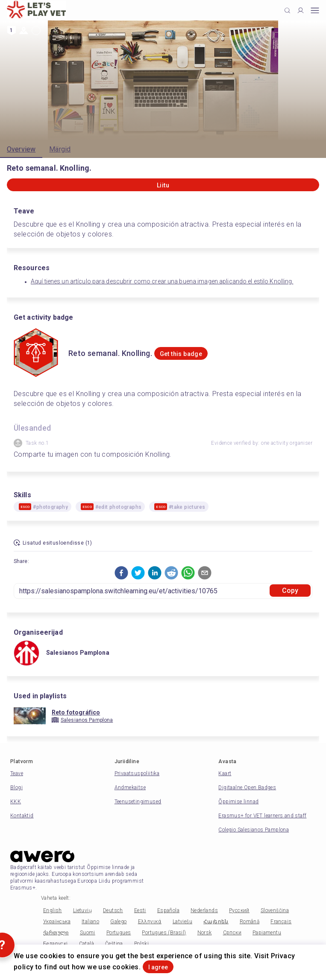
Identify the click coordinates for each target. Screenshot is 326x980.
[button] (121, 573)
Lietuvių (82, 910)
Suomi (88, 933)
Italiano (90, 922)
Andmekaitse (130, 787)
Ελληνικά (150, 922)
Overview (21, 149)
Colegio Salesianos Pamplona (254, 830)
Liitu (163, 185)
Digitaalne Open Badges (247, 787)
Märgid (60, 149)
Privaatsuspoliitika (137, 773)
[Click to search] (287, 10)
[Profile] (301, 10)
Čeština (114, 944)
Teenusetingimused (138, 802)
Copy (290, 591)
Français (281, 922)
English (53, 910)
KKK (16, 802)
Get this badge (181, 354)
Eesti (140, 910)
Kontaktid (22, 816)
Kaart (225, 773)
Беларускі (56, 944)
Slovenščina (275, 910)
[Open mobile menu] (315, 10)
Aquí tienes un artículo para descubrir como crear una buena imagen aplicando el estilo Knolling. (162, 281)
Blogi (16, 787)
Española (168, 910)
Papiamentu (267, 933)
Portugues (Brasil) (164, 933)
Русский (239, 910)
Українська (57, 922)
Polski (141, 944)
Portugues (119, 933)
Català (87, 944)
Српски (232, 933)
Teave (17, 773)
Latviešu (182, 922)
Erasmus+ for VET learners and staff (262, 816)
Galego (118, 922)
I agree (158, 967)
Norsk (205, 933)
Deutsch (113, 910)
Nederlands (204, 910)
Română (250, 922)
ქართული (56, 933)
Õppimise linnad (238, 802)
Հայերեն (216, 922)
